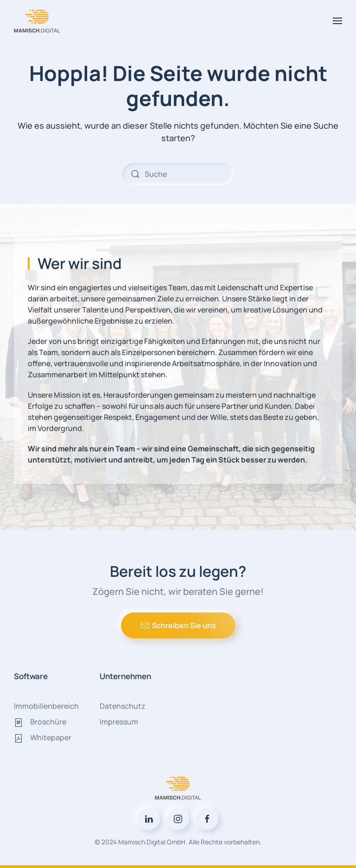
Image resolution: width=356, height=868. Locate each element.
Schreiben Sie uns (178, 625)
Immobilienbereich (46, 706)
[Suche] (178, 174)
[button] (337, 21)
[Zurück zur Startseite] (38, 21)
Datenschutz (123, 706)
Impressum (119, 722)
